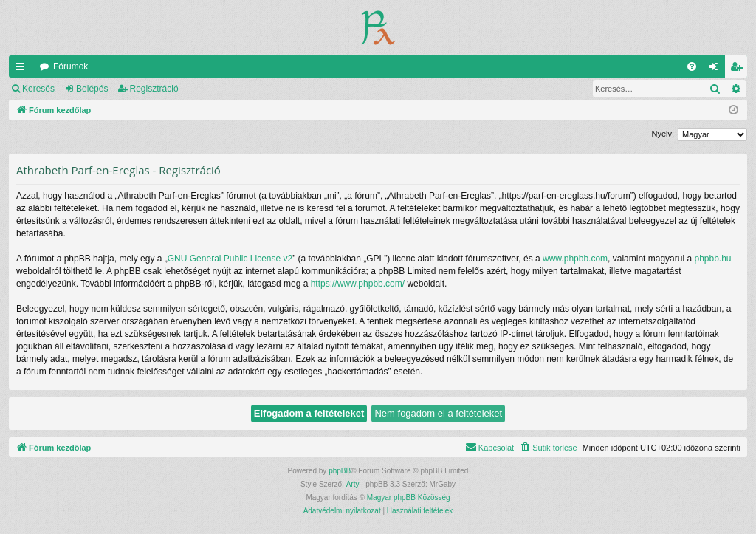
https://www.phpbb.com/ (358, 284)
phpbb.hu (712, 259)
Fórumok (71, 66)
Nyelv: (663, 134)
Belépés (92, 89)
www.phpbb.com (575, 259)
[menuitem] (692, 66)
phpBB (340, 471)
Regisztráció (154, 89)
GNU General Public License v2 (230, 259)
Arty (353, 484)
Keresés (38, 89)
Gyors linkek (23, 69)
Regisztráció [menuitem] (739, 69)
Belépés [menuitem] (717, 69)
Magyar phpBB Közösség (409, 497)
